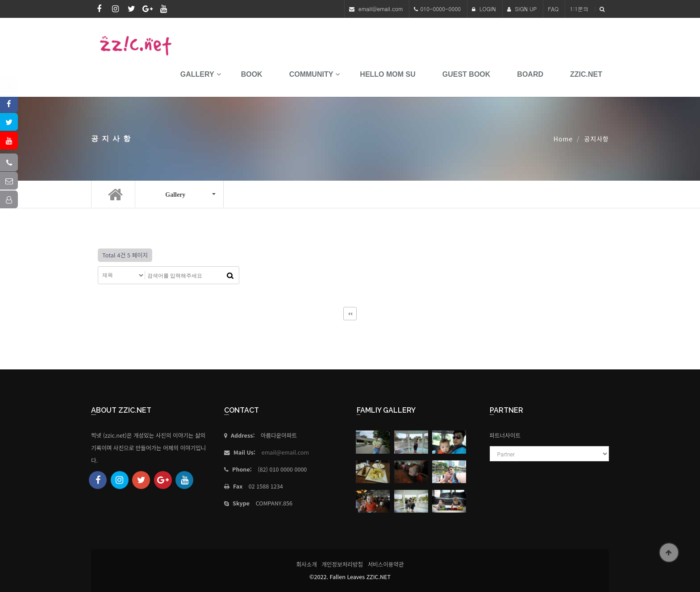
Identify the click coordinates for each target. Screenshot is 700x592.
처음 (350, 314)
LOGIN (484, 9)
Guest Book (467, 74)
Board (530, 74)
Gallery (197, 74)
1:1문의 (579, 9)
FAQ (553, 9)
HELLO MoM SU (387, 74)
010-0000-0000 (440, 9)
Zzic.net (586, 74)
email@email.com (381, 9)
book (252, 74)
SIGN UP (522, 9)
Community (311, 74)
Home (563, 139)
